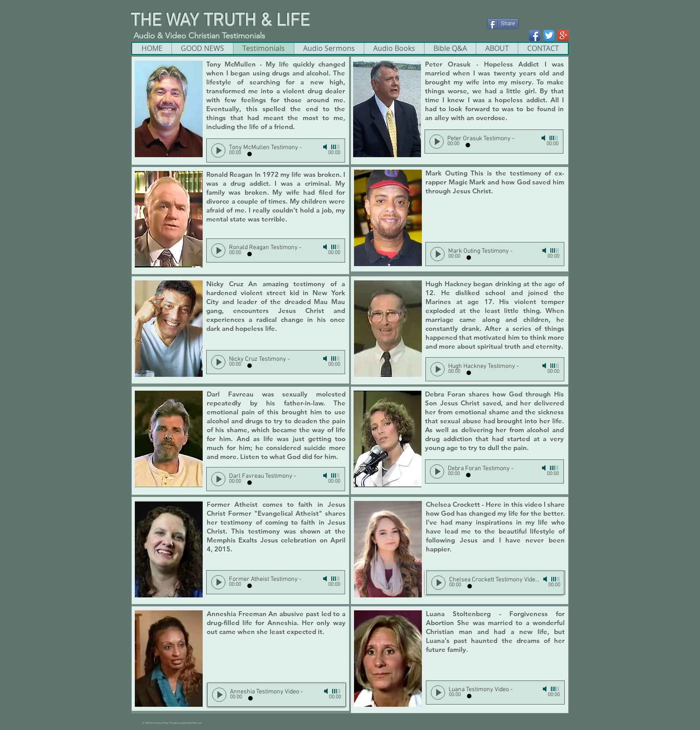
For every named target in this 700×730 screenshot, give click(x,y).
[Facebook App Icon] (535, 35)
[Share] (503, 24)
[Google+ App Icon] (563, 35)
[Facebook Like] (504, 37)
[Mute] (326, 147)
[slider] (336, 147)
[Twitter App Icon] (549, 35)
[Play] (218, 150)
